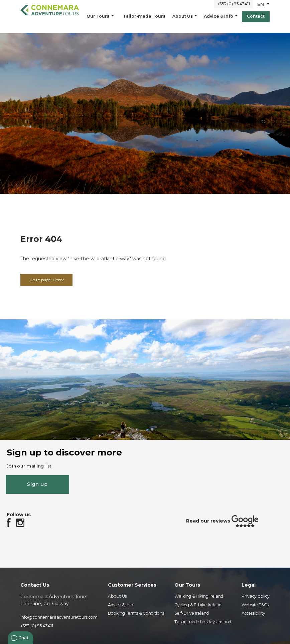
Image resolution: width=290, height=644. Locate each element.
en (261, 9)
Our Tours (98, 21)
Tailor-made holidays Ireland (203, 622)
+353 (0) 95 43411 (234, 9)
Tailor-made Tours (144, 21)
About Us (183, 21)
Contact (256, 21)
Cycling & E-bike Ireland (198, 605)
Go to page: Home (51, 280)
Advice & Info (219, 21)
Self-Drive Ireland (192, 614)
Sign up (37, 483)
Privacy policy (256, 597)
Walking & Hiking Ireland (199, 597)
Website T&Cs (255, 605)
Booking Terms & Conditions (136, 614)
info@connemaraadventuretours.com (59, 618)
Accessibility (253, 614)
